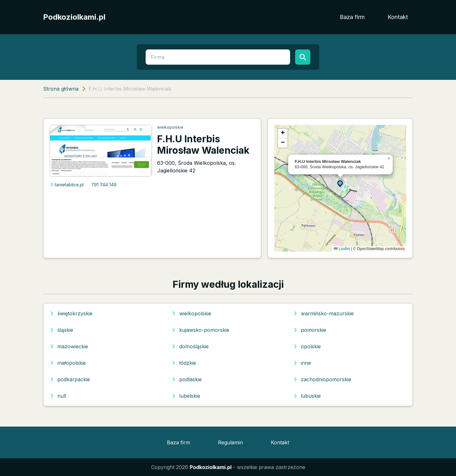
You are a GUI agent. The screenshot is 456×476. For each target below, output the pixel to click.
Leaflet (342, 249)
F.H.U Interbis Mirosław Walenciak (203, 145)
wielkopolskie (170, 127)
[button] (340, 183)
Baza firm (352, 17)
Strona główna (61, 89)
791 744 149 (104, 185)
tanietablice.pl (67, 185)
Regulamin (230, 442)
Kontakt (398, 17)
